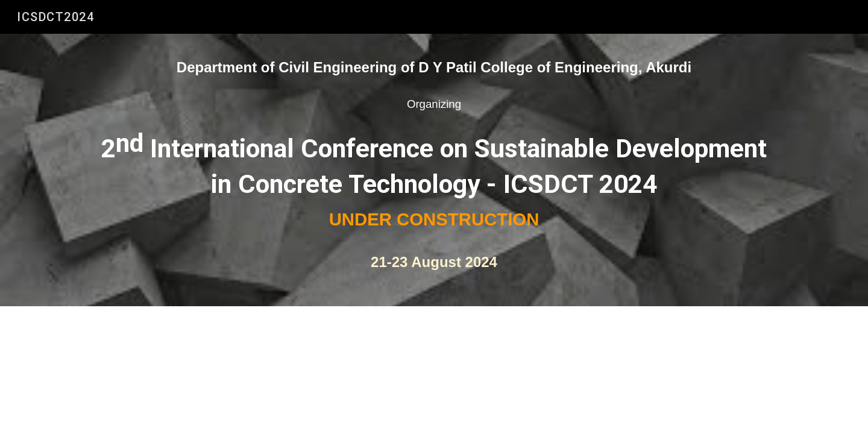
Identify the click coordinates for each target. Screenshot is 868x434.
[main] (434, 170)
